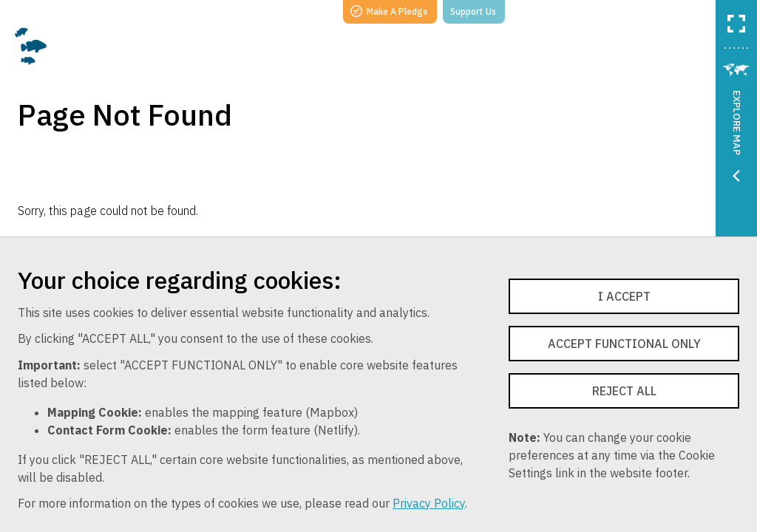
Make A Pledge (389, 11)
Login (683, 11)
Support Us (473, 11)
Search (540, 11)
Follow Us (613, 11)
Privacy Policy (429, 503)
